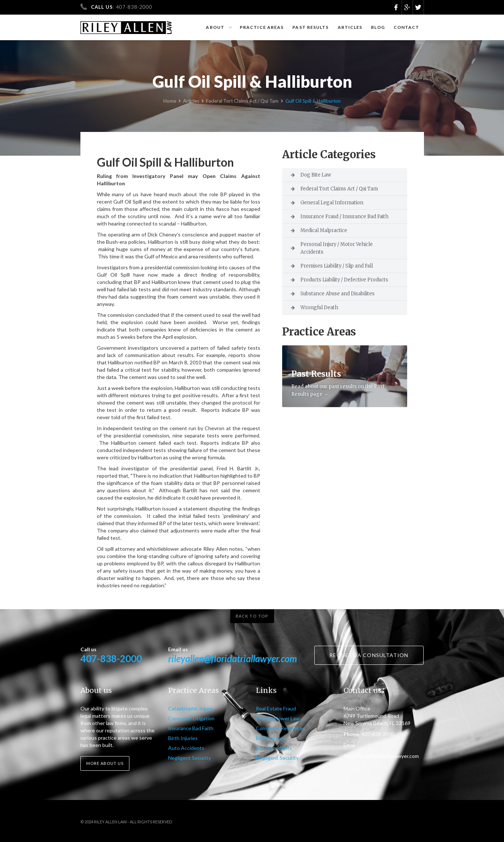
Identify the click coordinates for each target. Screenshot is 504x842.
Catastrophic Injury (190, 708)
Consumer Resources (281, 728)
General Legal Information (332, 203)
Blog (378, 27)
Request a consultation (369, 655)
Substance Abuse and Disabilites (338, 294)
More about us (105, 763)
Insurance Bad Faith (191, 728)
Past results (310, 27)
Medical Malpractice (324, 230)
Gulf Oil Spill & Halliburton (313, 102)
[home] (126, 24)
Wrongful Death (319, 308)
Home (170, 102)
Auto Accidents (186, 748)
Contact (407, 27)
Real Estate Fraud (276, 708)
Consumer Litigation (191, 718)
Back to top (252, 616)
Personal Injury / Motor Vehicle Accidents (337, 248)
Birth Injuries (183, 738)
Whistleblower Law (278, 718)
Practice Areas (262, 27)
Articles (350, 27)
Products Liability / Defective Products (344, 280)
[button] (218, 27)
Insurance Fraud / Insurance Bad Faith (344, 217)
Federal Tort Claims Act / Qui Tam (242, 102)
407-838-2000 (111, 659)
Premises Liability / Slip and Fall (337, 266)
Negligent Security (190, 758)
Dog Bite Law (316, 175)
